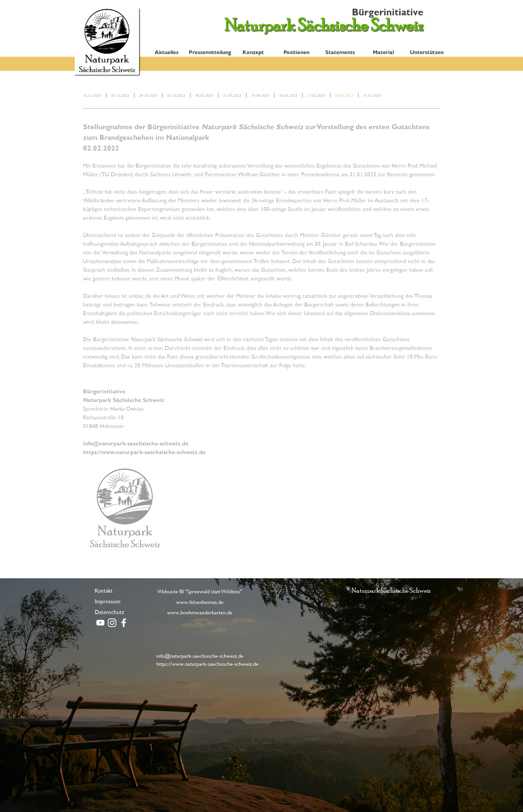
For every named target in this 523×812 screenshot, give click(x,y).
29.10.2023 (148, 95)
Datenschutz (109, 612)
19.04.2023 (260, 95)
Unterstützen (427, 52)
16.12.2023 (92, 95)
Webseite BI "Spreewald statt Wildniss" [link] (200, 591)
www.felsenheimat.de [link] (200, 602)
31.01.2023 (372, 95)
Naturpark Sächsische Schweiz (324, 25)
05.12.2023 (120, 95)
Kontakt (104, 590)
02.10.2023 (176, 95)
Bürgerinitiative (388, 12)
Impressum (108, 601)
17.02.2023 (316, 95)
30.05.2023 (204, 95)
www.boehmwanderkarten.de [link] (200, 612)
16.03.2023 (288, 95)
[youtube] (100, 623)
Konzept (253, 52)
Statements (340, 52)
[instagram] (112, 623)
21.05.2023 (232, 95)
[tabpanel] (261, 95)
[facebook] (124, 623)
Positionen (297, 52)
